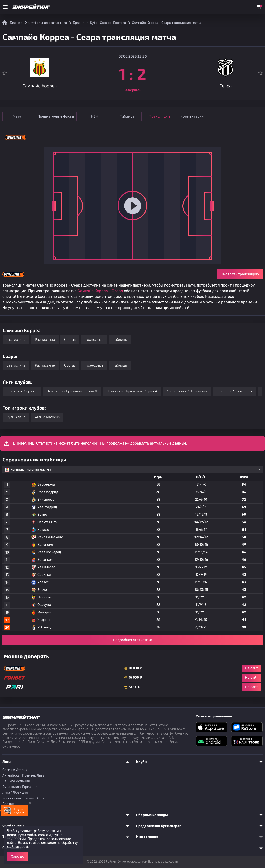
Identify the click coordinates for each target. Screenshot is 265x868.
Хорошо (18, 856)
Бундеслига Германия (20, 787)
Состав (70, 340)
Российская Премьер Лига (24, 798)
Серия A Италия (15, 770)
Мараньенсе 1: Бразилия (187, 391)
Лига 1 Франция (15, 792)
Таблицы (120, 340)
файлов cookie (18, 847)
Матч (17, 116)
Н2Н (95, 116)
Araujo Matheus (47, 417)
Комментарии (192, 116)
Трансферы (94, 340)
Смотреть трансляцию (240, 274)
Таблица (127, 116)
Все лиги (9, 804)
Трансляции (160, 116)
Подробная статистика (132, 640)
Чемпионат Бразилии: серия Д (72, 391)
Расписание (45, 340)
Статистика (16, 340)
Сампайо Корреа (93, 291)
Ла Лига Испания (16, 781)
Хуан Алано (16, 417)
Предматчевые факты (56, 116)
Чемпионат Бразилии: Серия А (132, 391)
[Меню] (5, 7)
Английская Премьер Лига (23, 776)
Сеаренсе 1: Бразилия (234, 391)
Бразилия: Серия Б (22, 391)
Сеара (117, 291)
